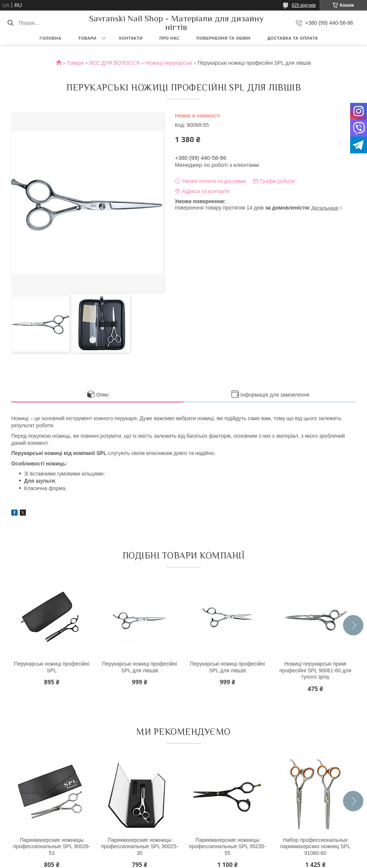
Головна (51, 38)
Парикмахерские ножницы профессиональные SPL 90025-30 (140, 846)
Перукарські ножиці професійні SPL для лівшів (139, 667)
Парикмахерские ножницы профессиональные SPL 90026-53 (52, 846)
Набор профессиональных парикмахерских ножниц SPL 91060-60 (315, 846)
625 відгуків (304, 5)
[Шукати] (10, 23)
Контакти (131, 38)
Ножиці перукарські (169, 63)
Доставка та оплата (293, 38)
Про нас (170, 38)
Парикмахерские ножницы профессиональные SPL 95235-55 (227, 846)
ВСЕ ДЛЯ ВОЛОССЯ (114, 63)
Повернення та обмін (224, 38)
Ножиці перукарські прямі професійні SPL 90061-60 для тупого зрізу (315, 670)
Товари (87, 38)
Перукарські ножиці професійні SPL (52, 667)
